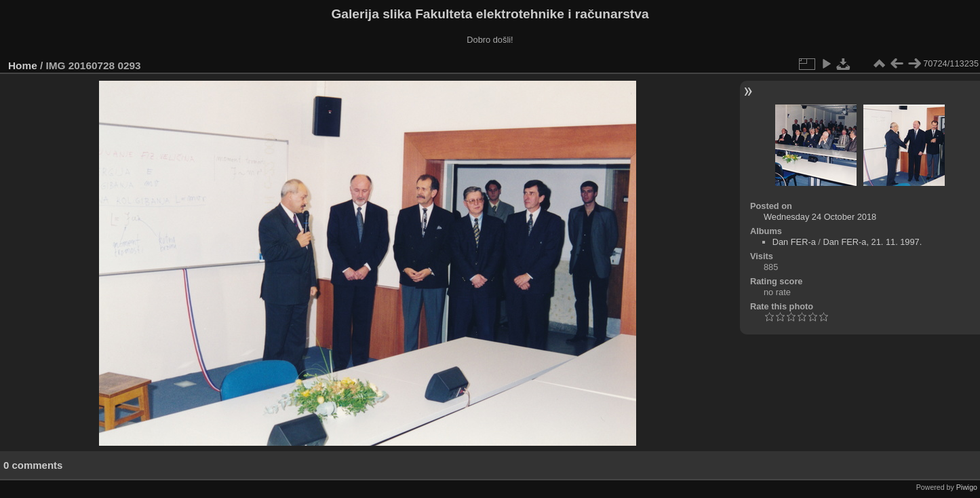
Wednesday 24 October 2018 (820, 217)
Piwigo (967, 487)
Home (23, 65)
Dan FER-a (794, 242)
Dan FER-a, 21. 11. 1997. (872, 242)
